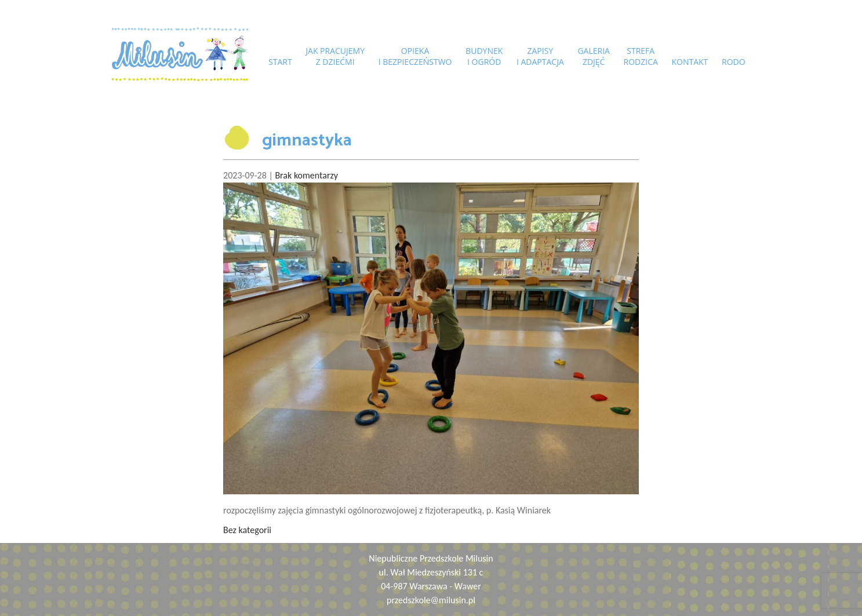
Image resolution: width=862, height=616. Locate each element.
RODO (734, 62)
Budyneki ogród (484, 56)
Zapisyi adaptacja (540, 56)
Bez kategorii (247, 530)
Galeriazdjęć (594, 56)
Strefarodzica (641, 56)
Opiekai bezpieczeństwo (415, 56)
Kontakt (690, 62)
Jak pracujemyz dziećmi (335, 56)
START (280, 62)
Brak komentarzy (306, 175)
